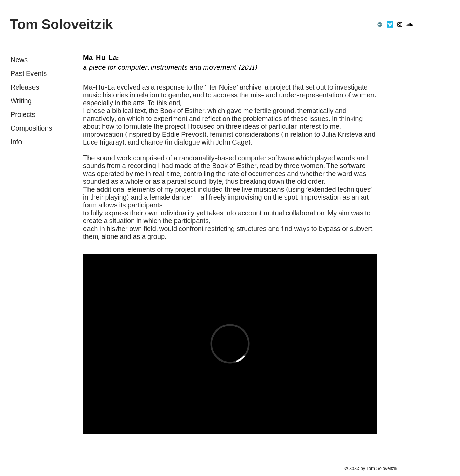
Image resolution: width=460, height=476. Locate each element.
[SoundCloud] (410, 24)
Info (16, 142)
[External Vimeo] (230, 344)
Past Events (29, 74)
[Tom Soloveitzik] (76, 24)
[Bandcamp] (380, 24)
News (19, 60)
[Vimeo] (390, 24)
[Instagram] (400, 24)
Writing (21, 101)
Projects (23, 115)
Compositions (31, 129)
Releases (25, 88)
